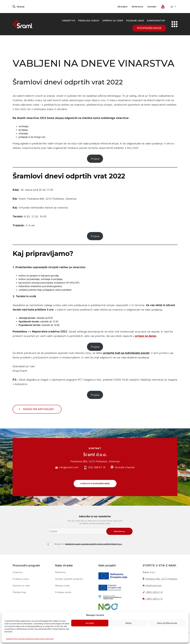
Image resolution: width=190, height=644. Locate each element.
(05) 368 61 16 (94, 468)
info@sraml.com (67, 467)
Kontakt (152, 7)
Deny (128, 623)
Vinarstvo (69, 20)
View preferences (167, 623)
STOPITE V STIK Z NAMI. (160, 565)
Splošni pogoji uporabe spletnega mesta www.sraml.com (30, 639)
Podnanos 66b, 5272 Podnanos (161, 579)
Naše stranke (64, 565)
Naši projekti (107, 565)
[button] (173, 7)
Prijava (95, 159)
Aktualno (122, 7)
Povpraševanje (149, 28)
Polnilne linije (135, 20)
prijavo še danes (146, 336)
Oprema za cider (113, 20)
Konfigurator (156, 20)
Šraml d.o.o (149, 572)
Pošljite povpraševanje (95, 483)
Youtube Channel (123, 467)
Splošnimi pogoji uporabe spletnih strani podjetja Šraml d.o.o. (94, 544)
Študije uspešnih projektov (69, 579)
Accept (90, 623)
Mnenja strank (62, 586)
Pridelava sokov (89, 20)
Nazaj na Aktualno (38, 409)
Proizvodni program (26, 565)
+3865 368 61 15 (154, 599)
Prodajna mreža (63, 592)
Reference (137, 7)
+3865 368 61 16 (154, 592)
